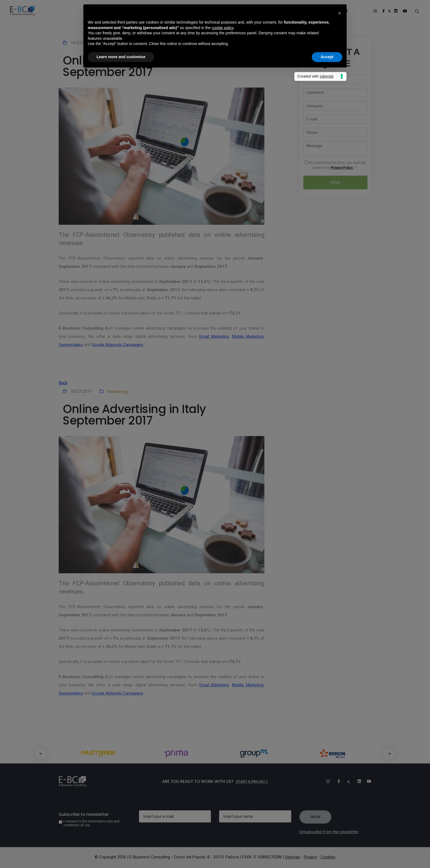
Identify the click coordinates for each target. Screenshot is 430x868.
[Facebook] (336, 781)
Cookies (328, 857)
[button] (389, 754)
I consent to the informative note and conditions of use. (91, 823)
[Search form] (417, 11)
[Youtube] (367, 781)
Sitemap (293, 857)
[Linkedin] (357, 781)
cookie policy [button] (223, 28)
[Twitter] (346, 781)
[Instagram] (326, 781)
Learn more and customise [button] (121, 57)
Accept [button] (327, 57)
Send (335, 182)
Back (63, 383)
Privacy (310, 857)
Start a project (252, 781)
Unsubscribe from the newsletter (329, 832)
